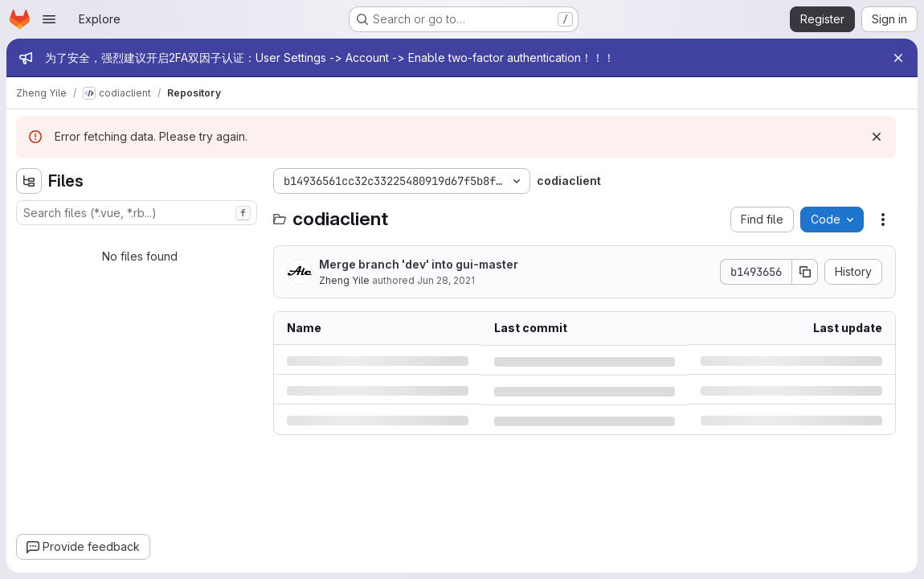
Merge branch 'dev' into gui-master (419, 264)
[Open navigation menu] (49, 19)
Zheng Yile (344, 280)
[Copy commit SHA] (805, 272)
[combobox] (137, 213)
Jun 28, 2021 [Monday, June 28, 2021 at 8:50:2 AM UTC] (446, 280)
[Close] (898, 58)
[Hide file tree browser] (29, 181)
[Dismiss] (877, 137)
